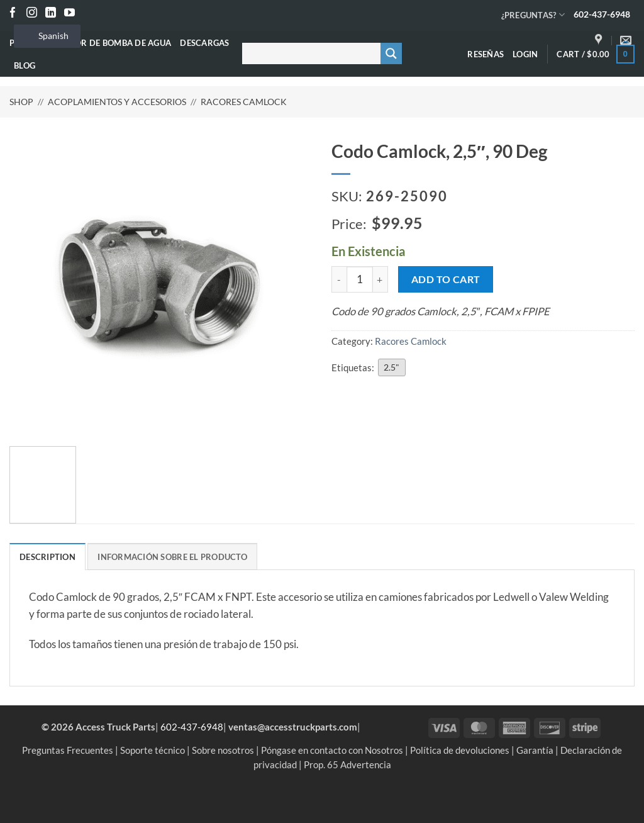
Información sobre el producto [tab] (172, 557)
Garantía (535, 750)
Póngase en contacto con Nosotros (332, 750)
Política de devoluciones (460, 750)
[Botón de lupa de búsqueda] (391, 53)
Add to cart (446, 279)
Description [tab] (47, 557)
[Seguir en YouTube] (69, 14)
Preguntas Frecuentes (68, 750)
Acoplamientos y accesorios (117, 102)
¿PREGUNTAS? (533, 15)
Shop (21, 102)
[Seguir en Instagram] (32, 14)
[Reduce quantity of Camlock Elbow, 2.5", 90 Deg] (339, 279)
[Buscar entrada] (309, 53)
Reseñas (486, 54)
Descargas (204, 43)
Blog (25, 65)
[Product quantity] (360, 279)
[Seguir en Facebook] (13, 14)
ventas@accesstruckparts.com (293, 727)
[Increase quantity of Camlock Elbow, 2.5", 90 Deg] (380, 279)
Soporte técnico (153, 750)
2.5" (391, 367)
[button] (525, 54)
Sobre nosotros (223, 750)
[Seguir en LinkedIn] (51, 14)
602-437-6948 (602, 14)
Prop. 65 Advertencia (347, 764)
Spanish (46, 36)
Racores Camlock (244, 102)
